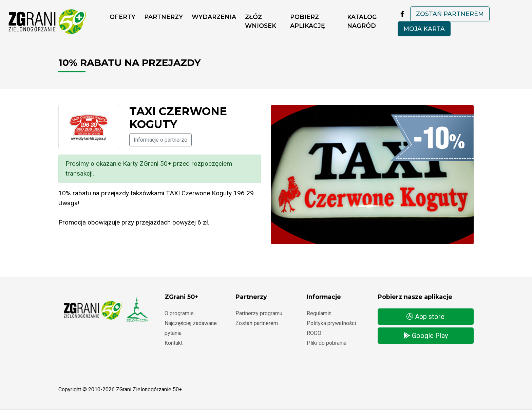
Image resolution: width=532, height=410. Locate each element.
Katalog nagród (362, 21)
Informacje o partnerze (160, 140)
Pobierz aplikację (308, 21)
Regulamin (319, 313)
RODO (314, 333)
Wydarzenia (214, 17)
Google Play (426, 336)
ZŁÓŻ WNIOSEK (261, 21)
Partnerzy (164, 17)
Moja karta (424, 29)
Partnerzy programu (259, 313)
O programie (179, 313)
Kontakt (174, 343)
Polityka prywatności (331, 323)
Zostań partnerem (450, 14)
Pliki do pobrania (327, 343)
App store (425, 317)
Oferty (122, 17)
